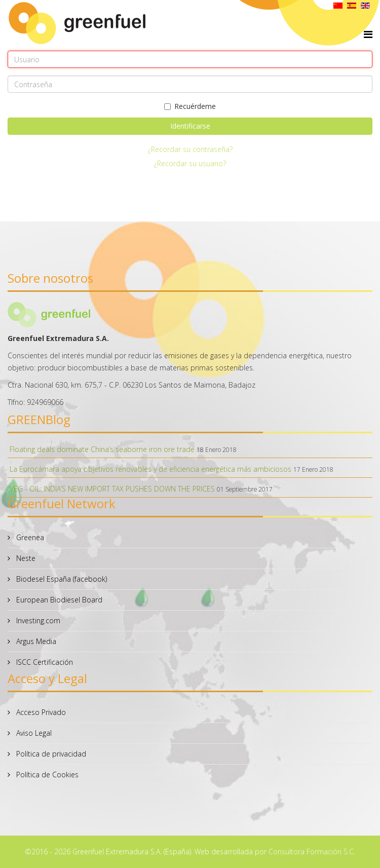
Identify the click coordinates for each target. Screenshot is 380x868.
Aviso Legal (33, 733)
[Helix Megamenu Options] (368, 34)
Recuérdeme (190, 106)
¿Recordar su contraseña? (190, 149)
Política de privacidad (50, 754)
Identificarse (190, 126)
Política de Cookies (46, 775)
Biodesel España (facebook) (61, 579)
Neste (25, 558)
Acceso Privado (40, 712)
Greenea (29, 537)
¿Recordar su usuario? (190, 163)
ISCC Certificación (44, 662)
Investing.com (37, 620)
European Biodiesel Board (58, 600)
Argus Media (35, 641)
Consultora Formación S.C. (312, 852)
